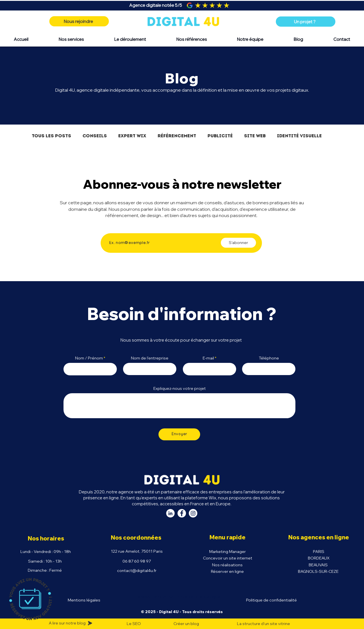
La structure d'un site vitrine (264, 624)
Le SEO (134, 624)
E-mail (208, 358)
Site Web (255, 136)
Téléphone (269, 358)
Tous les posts (51, 136)
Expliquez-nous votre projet (180, 388)
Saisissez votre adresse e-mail (138, 228)
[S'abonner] (238, 243)
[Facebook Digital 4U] (182, 513)
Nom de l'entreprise (150, 358)
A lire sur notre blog (68, 623)
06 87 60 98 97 (137, 561)
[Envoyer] (179, 434)
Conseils (95, 136)
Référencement (177, 136)
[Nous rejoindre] (79, 21)
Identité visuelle (299, 136)
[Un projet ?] (306, 22)
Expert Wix (132, 136)
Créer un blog (186, 624)
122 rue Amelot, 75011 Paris (137, 551)
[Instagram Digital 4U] (193, 513)
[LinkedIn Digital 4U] (170, 513)
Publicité (220, 136)
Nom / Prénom (89, 358)
